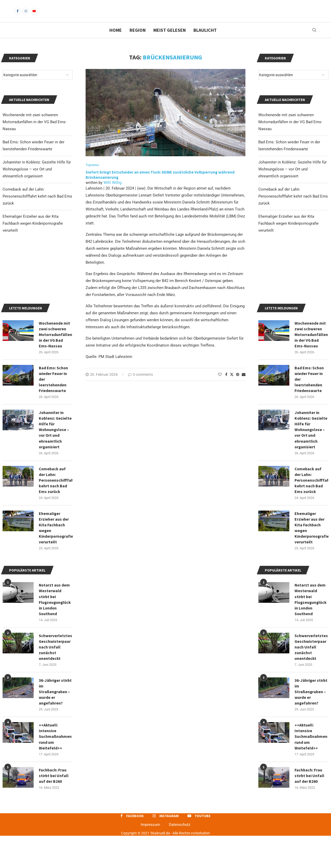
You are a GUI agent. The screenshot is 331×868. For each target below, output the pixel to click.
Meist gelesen (170, 39)
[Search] (314, 39)
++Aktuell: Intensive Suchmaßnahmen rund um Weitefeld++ (311, 768)
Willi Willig (112, 191)
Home (116, 39)
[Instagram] (26, 15)
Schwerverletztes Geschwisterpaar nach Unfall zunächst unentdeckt (311, 678)
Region (138, 39)
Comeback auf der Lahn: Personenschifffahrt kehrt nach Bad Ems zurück (293, 205)
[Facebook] (18, 15)
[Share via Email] (244, 383)
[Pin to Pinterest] (238, 383)
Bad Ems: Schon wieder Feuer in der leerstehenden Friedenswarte (309, 408)
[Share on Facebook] (226, 383)
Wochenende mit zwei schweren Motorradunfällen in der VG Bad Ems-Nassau (290, 131)
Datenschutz (180, 857)
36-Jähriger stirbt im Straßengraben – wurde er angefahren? (311, 723)
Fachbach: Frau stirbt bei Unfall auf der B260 (309, 808)
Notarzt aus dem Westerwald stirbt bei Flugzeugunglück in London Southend (311, 630)
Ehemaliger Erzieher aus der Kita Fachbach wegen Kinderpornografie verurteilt (288, 232)
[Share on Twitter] (232, 383)
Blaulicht (205, 39)
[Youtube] (34, 15)
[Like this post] (220, 383)
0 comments (140, 383)
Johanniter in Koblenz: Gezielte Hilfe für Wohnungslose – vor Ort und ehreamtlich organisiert (292, 178)
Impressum (150, 857)
